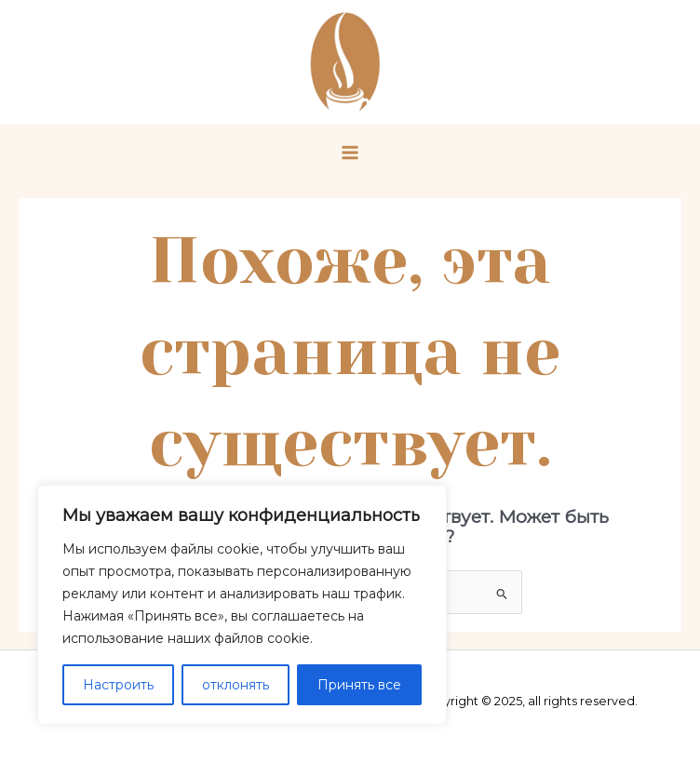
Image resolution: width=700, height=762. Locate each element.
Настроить (118, 685)
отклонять (236, 685)
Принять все (359, 685)
